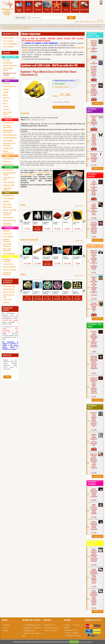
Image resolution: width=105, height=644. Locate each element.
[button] (22, 221)
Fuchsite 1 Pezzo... (66, 293)
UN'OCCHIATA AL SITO (10, 34)
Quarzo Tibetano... (37, 258)
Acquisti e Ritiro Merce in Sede (32, 634)
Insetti (29, 6)
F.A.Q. (5, 628)
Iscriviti (7, 377)
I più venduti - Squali (95, 246)
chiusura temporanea (31, 34)
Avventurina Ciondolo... (77, 258)
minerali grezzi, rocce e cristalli (34, 26)
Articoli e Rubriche (9, 289)
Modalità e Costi (50, 625)
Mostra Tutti (79, 206)
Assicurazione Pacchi (51, 628)
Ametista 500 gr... (56, 293)
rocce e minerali (53, 26)
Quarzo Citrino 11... (77, 293)
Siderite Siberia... (56, 258)
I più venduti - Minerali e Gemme (93, 35)
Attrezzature (85, 6)
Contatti (88, 22)
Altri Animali (57, 6)
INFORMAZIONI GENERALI (8, 309)
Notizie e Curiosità (9, 292)
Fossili (66, 6)
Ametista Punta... (46, 223)
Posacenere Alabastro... (47, 258)
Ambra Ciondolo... (67, 258)
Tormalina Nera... (76, 223)
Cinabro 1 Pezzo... (56, 223)
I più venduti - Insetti (92, 110)
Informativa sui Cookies (73, 636)
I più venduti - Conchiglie (92, 175)
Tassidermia (75, 6)
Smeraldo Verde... (27, 293)
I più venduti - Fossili (92, 407)
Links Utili (6, 302)
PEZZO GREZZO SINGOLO (62, 87)
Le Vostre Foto (7, 300)
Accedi (77, 22)
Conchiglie (38, 6)
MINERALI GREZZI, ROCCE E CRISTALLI (65, 81)
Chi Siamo (6, 625)
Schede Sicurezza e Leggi (9, 296)
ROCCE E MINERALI (60, 84)
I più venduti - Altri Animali (94, 325)
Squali (47, 6)
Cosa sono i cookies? (86, 642)
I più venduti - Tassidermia (92, 483)
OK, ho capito (74, 642)
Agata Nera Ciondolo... (27, 223)
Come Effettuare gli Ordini (33, 625)
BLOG (94, 22)
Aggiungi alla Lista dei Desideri (64, 107)
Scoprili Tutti (97, 103)
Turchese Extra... (26, 258)
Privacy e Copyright (72, 633)
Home (82, 22)
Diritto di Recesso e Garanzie (73, 626)
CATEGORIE (6, 53)
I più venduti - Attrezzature (92, 543)
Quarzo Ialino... (36, 223)
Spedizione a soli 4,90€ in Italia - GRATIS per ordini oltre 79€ (49, 65)
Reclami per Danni (71, 630)
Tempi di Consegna (51, 630)
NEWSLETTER (7, 355)
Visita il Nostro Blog (9, 286)
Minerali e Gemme (19, 7)
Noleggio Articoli (30, 630)
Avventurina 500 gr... (47, 293)
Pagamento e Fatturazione (33, 628)
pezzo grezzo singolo (68, 26)
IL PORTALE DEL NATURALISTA (8, 281)
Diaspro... (66, 222)
